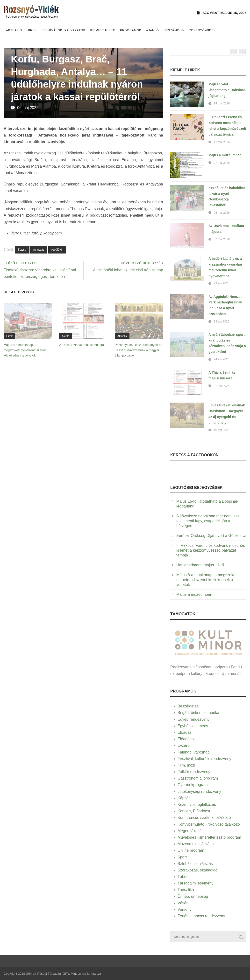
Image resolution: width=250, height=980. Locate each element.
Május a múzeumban (225, 155)
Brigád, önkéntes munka (198, 713)
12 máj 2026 (222, 142)
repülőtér (57, 250)
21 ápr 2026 (221, 386)
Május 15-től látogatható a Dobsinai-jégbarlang (227, 90)
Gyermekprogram (193, 785)
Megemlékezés (191, 831)
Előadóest (186, 739)
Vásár (183, 903)
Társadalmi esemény (196, 883)
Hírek (32, 30)
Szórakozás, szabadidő (197, 870)
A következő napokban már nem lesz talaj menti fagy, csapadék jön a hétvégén (208, 521)
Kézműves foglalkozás (197, 805)
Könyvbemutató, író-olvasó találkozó (209, 824)
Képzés (184, 798)
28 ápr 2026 (221, 322)
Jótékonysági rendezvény (199, 792)
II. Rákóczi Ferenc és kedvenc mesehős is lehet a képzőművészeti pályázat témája (211, 550)
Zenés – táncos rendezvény (201, 916)
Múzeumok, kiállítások (196, 844)
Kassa (22, 250)
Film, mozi (186, 765)
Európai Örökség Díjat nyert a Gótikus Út (211, 536)
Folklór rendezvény (194, 772)
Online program (191, 850)
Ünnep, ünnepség (193, 896)
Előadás (185, 732)
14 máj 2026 (222, 103)
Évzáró (184, 745)
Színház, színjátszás (195, 864)
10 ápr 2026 (221, 430)
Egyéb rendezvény (194, 719)
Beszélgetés (188, 706)
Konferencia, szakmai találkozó (204, 818)
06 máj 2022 (28, 108)
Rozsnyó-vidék (202, 30)
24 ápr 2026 (221, 359)
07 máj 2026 (222, 163)
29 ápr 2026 (221, 283)
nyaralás (39, 250)
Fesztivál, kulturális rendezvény (204, 759)
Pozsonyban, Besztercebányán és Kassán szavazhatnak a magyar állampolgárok (139, 350)
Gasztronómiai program (198, 778)
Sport (182, 857)
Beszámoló (174, 30)
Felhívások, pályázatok (64, 30)
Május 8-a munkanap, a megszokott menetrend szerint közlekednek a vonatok (25, 350)
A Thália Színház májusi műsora (82, 345)
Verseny (185, 909)
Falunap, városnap (194, 752)
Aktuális (14, 30)
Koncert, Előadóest (194, 811)
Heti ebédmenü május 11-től (200, 565)
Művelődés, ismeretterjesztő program (209, 837)
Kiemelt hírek (103, 30)
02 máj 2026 (222, 239)
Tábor (183, 877)
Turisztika (186, 890)
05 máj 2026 (222, 213)
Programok (131, 30)
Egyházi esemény (193, 726)
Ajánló (153, 30)
